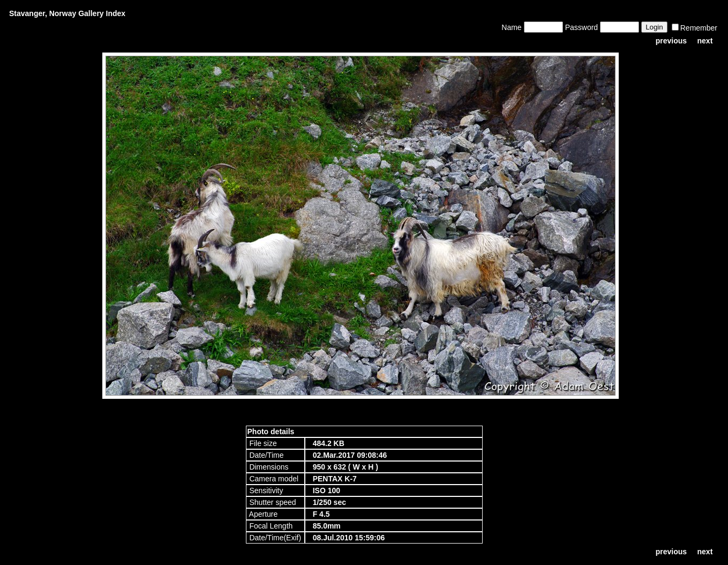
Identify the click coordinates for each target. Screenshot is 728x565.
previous (671, 41)
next (705, 41)
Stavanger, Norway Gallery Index (67, 13)
